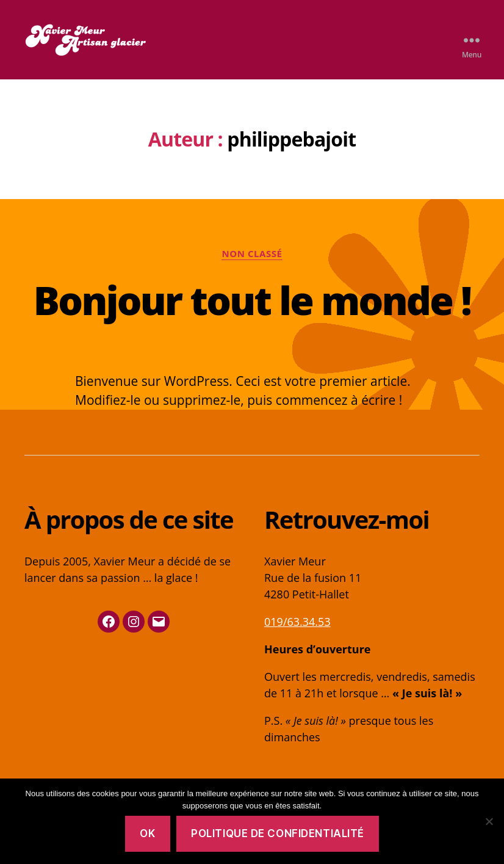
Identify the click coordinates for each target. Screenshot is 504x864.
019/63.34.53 (297, 622)
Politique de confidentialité (278, 833)
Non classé (252, 254)
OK (147, 833)
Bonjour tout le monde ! (252, 300)
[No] (489, 821)
